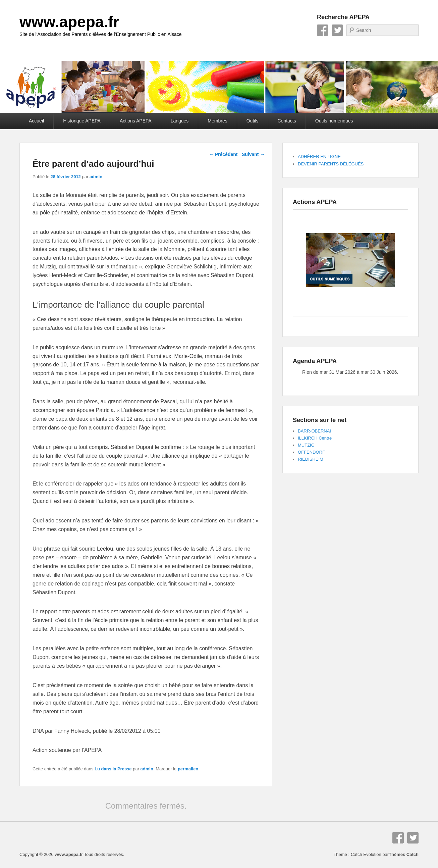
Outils (253, 121)
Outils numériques (334, 121)
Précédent (223, 154)
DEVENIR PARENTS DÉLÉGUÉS (331, 164)
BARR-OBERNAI (314, 431)
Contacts (287, 121)
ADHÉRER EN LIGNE (319, 157)
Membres (217, 121)
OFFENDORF (311, 452)
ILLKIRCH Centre (315, 438)
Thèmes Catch (404, 854)
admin (96, 177)
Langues (180, 121)
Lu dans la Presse (113, 769)
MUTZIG (306, 445)
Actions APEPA (136, 121)
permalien (188, 769)
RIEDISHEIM (311, 459)
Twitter (337, 30)
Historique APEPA (82, 121)
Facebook (323, 30)
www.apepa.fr (69, 22)
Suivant (253, 154)
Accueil (36, 121)
